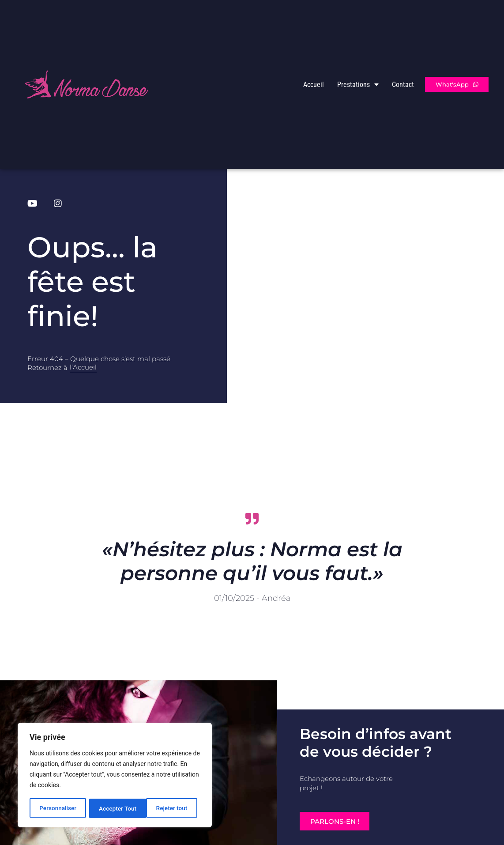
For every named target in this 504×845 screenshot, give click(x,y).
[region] (115, 776)
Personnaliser (58, 808)
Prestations (358, 85)
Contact (403, 85)
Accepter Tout (172, 808)
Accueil (314, 85)
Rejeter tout (115, 808)
